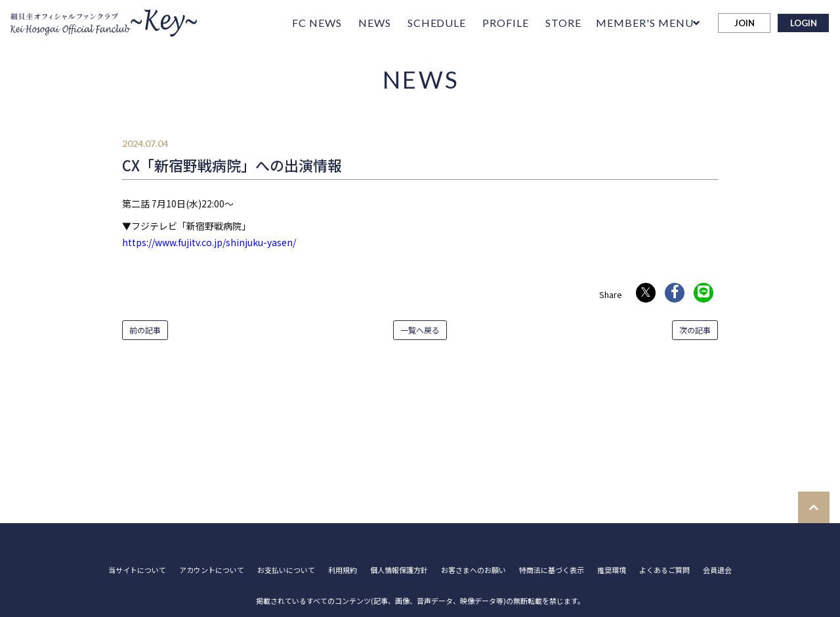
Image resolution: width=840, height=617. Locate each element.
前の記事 (145, 330)
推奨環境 (612, 570)
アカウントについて (212, 570)
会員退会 (717, 570)
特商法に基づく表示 (552, 570)
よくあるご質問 (664, 570)
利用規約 (343, 570)
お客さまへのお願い (473, 570)
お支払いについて (286, 570)
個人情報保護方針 (399, 570)
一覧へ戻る (420, 330)
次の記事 (695, 330)
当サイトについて (137, 570)
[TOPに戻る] (814, 507)
